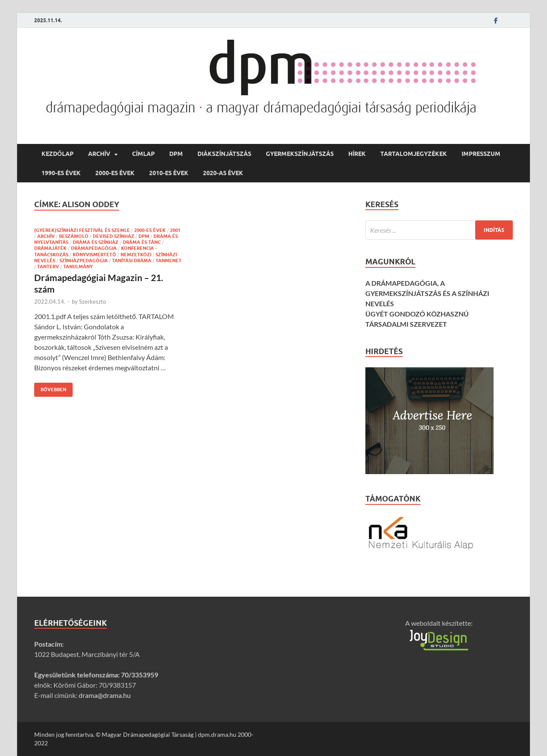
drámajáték (50, 248)
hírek (357, 154)
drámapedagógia (94, 248)
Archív (99, 154)
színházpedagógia (84, 261)
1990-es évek (61, 173)
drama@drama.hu (105, 695)
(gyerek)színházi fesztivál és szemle (82, 230)
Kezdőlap (57, 154)
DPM (176, 154)
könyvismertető (94, 255)
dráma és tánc (142, 242)
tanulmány (78, 267)
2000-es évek (115, 173)
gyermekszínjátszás (300, 154)
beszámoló (74, 236)
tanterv (48, 267)
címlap (143, 154)
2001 (175, 230)
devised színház (113, 236)
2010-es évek (169, 173)
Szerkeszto (93, 302)
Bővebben (50, 388)
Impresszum (481, 154)
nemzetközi (136, 255)
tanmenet (169, 261)
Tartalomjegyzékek (414, 154)
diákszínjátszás (224, 154)
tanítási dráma (132, 261)
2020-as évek (223, 173)
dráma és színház (96, 242)
